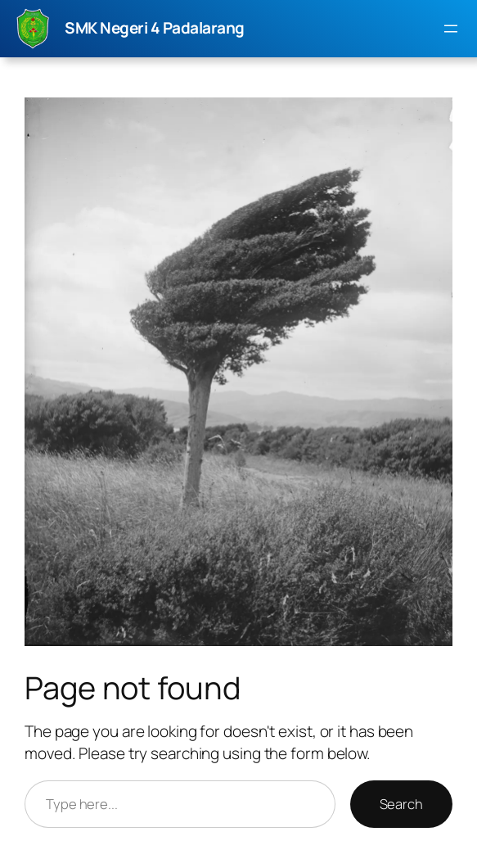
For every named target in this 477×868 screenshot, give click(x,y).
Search (401, 804)
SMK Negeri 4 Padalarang (155, 28)
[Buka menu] (451, 29)
